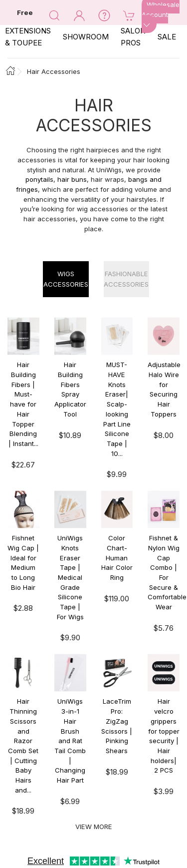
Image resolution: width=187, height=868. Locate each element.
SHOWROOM (86, 37)
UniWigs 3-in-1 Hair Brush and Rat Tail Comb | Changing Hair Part (70, 741)
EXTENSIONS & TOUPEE (28, 37)
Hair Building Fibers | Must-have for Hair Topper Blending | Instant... (23, 404)
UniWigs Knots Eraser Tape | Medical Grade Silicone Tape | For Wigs (70, 577)
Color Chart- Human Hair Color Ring (117, 558)
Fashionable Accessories (126, 279)
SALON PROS (133, 37)
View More (94, 827)
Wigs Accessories (66, 279)
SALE (167, 37)
